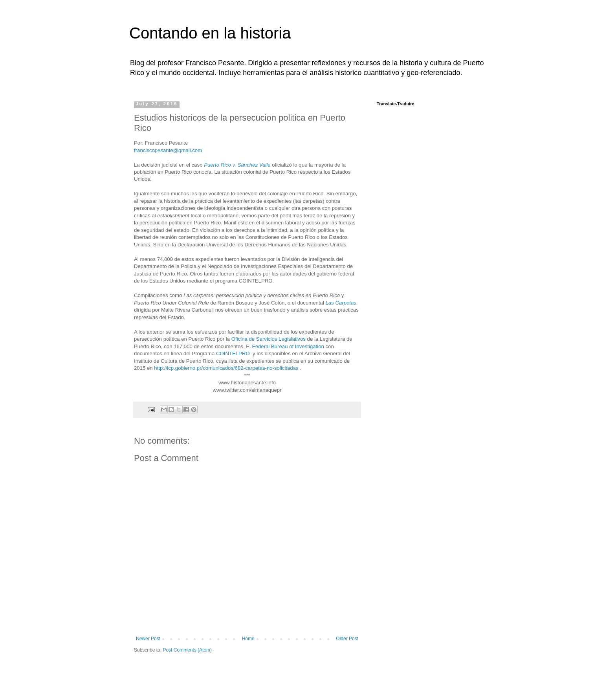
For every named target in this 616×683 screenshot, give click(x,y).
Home (248, 639)
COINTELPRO (233, 353)
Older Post (347, 639)
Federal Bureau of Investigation (288, 346)
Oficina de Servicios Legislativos (269, 339)
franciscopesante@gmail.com (168, 150)
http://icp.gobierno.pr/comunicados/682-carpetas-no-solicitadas (226, 368)
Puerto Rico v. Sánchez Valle (237, 165)
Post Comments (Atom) (187, 650)
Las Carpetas (341, 303)
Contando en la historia (210, 33)
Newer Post (148, 639)
